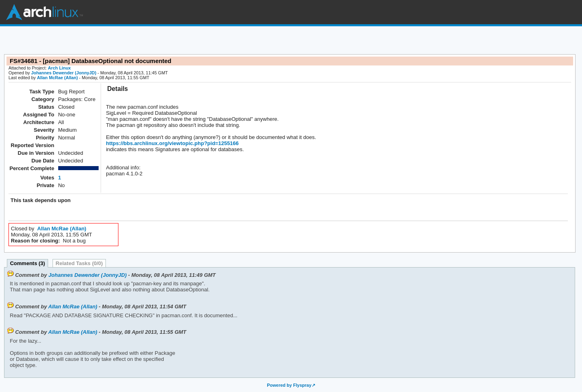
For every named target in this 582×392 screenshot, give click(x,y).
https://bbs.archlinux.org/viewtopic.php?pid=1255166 (172, 143)
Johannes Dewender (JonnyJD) (64, 73)
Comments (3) (28, 263)
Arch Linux (44, 12)
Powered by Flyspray (289, 385)
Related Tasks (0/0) (79, 263)
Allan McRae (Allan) (57, 78)
